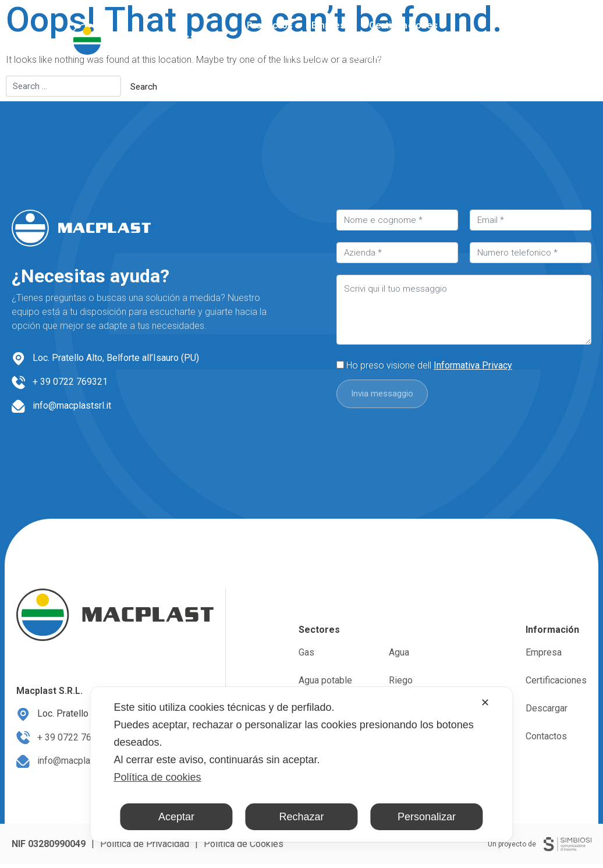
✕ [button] (485, 703)
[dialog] (301, 764)
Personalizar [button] (427, 817)
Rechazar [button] (301, 817)
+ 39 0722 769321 (70, 382)
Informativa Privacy (473, 365)
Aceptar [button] (176, 817)
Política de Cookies (244, 848)
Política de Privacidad (145, 848)
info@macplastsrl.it (72, 405)
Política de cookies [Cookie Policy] (157, 777)
